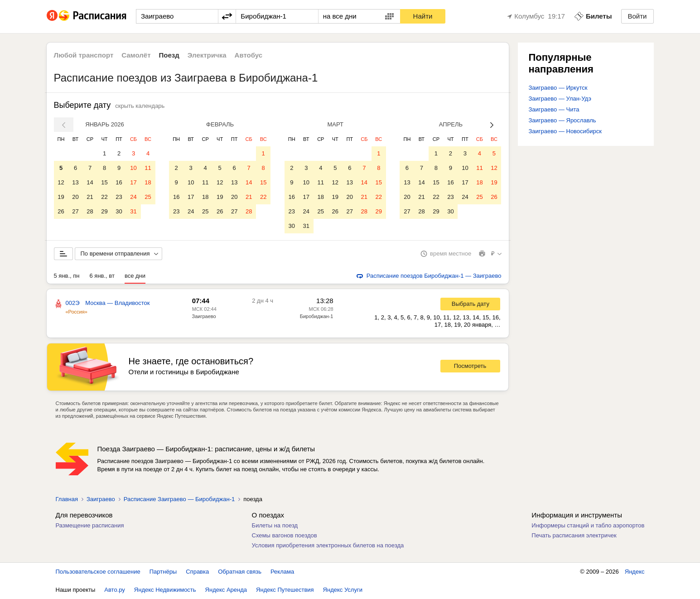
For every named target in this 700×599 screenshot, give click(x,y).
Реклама (282, 572)
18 (148, 182)
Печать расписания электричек (574, 535)
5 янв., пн (67, 276)
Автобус (249, 55)
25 (148, 197)
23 (119, 197)
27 (75, 211)
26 (61, 211)
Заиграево (204, 316)
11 (148, 168)
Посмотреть (470, 366)
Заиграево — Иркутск (558, 88)
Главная (67, 499)
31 (133, 211)
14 (90, 182)
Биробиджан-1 (317, 316)
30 (119, 211)
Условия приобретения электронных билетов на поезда (328, 545)
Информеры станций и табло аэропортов (588, 525)
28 (90, 211)
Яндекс (635, 572)
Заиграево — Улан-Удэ (560, 99)
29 (104, 211)
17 (133, 182)
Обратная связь (240, 572)
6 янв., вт (102, 276)
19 (61, 197)
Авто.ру (115, 590)
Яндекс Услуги (343, 590)
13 (75, 182)
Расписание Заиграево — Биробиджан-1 (179, 499)
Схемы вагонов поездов (285, 535)
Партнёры (163, 572)
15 (104, 182)
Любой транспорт (84, 55)
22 (104, 197)
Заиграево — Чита (554, 109)
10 (133, 168)
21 (90, 197)
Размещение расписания (90, 525)
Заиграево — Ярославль (562, 120)
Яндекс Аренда (226, 590)
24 (133, 197)
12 (61, 182)
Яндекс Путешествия (285, 590)
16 (119, 182)
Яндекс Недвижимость (165, 590)
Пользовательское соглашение (98, 572)
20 (75, 197)
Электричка (207, 55)
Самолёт (136, 55)
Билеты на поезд (275, 525)
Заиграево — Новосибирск (565, 131)
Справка (197, 572)
